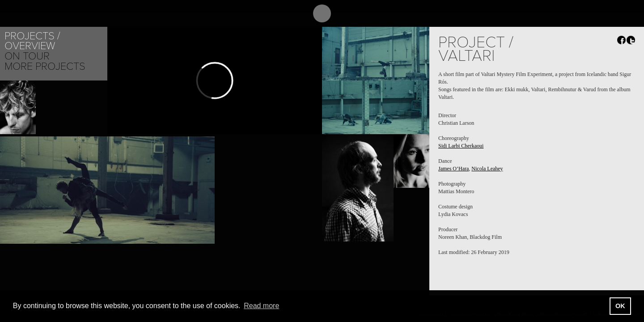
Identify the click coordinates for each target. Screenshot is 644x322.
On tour (27, 56)
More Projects (45, 66)
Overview (30, 46)
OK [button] (620, 306)
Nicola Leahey (487, 169)
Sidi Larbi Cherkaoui (461, 146)
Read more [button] (261, 306)
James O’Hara (453, 169)
